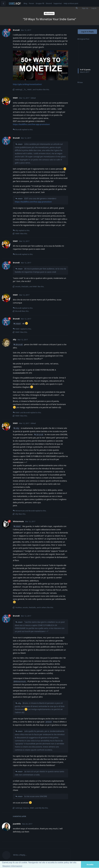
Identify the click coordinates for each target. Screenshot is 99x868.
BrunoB (19, 345)
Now (80, 82)
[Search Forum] (77, 8)
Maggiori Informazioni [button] (12, 866)
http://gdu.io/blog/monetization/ (27, 84)
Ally (18, 428)
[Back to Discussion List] (3, 3)
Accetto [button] (90, 865)
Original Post (83, 39)
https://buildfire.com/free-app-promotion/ (31, 124)
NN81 (20, 144)
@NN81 (49, 722)
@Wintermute (20, 681)
